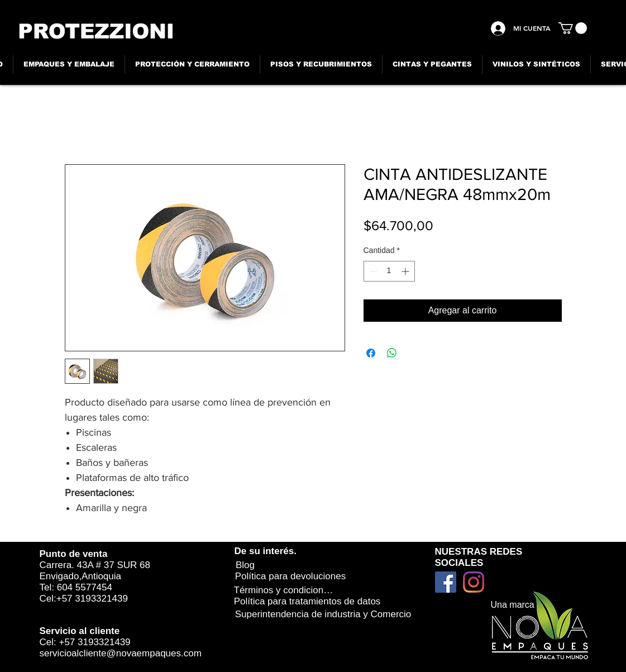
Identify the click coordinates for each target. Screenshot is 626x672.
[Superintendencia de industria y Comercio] (323, 615)
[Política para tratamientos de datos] (307, 601)
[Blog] (245, 565)
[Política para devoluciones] (291, 576)
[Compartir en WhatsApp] (392, 353)
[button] (573, 28)
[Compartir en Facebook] (371, 353)
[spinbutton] (389, 271)
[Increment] (406, 271)
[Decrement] (372, 271)
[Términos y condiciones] (284, 590)
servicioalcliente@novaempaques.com (121, 653)
